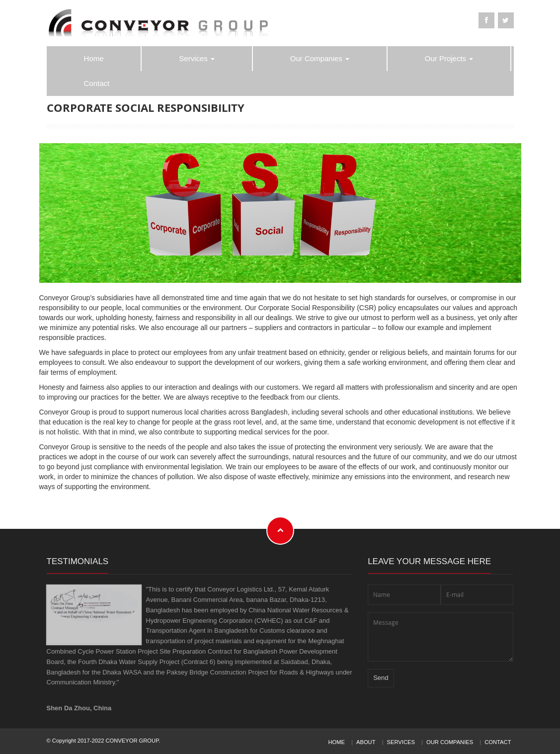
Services (197, 58)
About (366, 742)
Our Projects (449, 58)
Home (94, 58)
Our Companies (320, 58)
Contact (97, 83)
